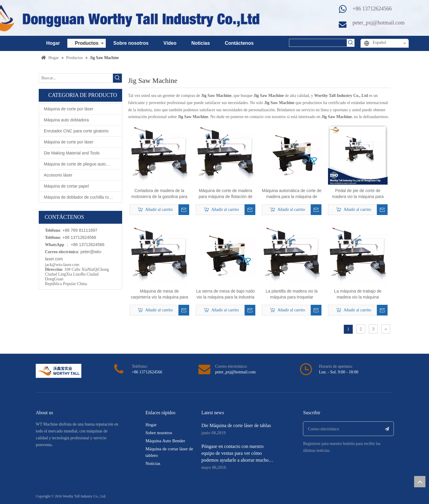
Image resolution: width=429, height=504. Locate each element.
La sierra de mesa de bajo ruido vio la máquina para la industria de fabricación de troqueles (226, 294)
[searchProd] (318, 43)
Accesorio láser (58, 175)
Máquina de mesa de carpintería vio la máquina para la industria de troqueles (159, 294)
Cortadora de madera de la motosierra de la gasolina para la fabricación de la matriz (159, 194)
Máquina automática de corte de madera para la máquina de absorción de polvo (292, 194)
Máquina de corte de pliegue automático (81, 164)
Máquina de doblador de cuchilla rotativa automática (83, 197)
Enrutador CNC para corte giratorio (76, 131)
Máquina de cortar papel (66, 186)
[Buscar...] (76, 78)
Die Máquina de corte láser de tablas (236, 425)
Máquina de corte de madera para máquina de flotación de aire (226, 194)
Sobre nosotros (131, 43)
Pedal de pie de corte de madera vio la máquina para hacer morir (358, 194)
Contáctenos (239, 43)
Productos (87, 43)
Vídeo (170, 43)
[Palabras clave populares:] (350, 43)
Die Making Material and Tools (72, 153)
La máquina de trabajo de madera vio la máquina (358, 294)
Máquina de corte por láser (69, 109)
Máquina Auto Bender (165, 441)
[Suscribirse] (387, 429)
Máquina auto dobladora (66, 120)
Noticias (200, 43)
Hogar (53, 43)
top (420, 482)
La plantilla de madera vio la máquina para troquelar (292, 294)
